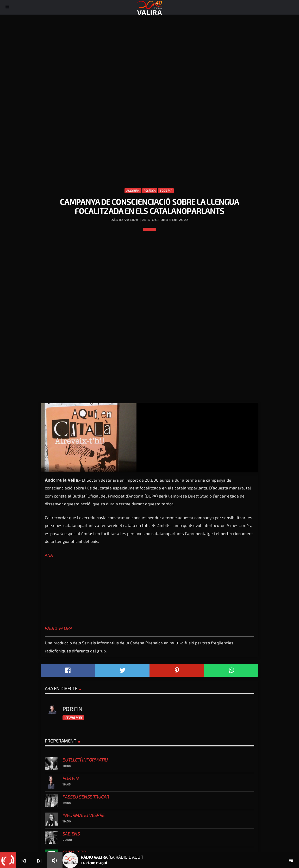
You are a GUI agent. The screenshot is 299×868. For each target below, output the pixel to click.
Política (150, 190)
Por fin (71, 778)
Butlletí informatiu (85, 760)
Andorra (133, 190)
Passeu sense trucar (86, 797)
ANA (49, 555)
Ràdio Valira (59, 628)
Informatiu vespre (84, 815)
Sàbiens (71, 834)
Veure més (73, 718)
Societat (166, 190)
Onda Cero (74, 852)
